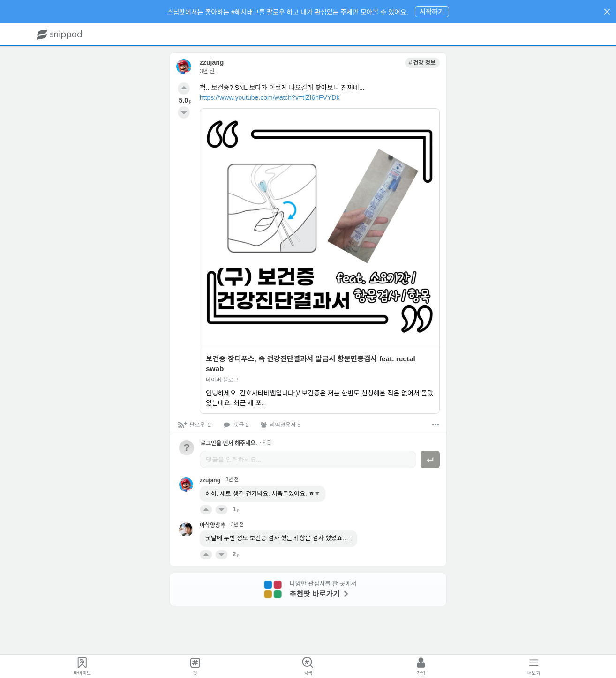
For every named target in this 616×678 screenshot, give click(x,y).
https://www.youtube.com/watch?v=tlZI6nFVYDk (270, 97)
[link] (422, 63)
